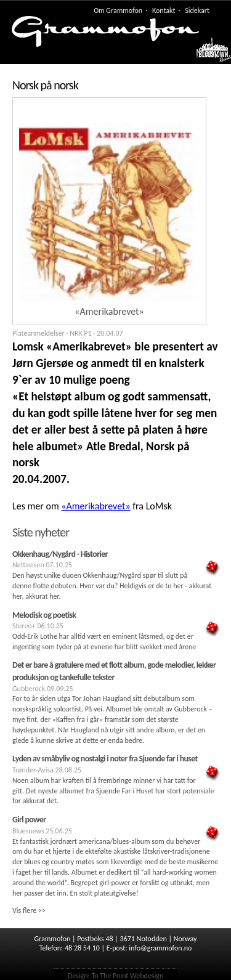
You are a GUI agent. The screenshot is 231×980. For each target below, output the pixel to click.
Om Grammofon (118, 10)
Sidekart (197, 10)
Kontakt (164, 10)
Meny (207, 53)
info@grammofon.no (160, 948)
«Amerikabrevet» (95, 506)
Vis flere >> (29, 910)
